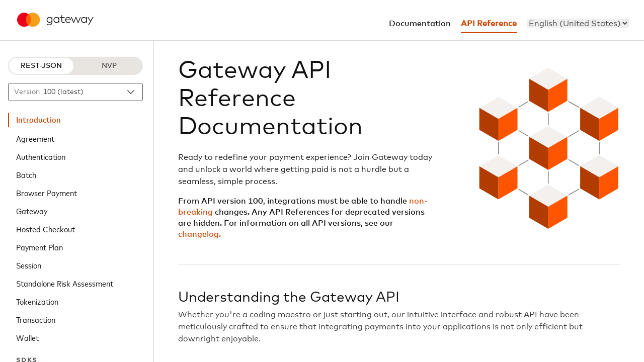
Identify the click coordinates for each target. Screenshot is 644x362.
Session (29, 265)
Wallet (27, 337)
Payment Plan (39, 247)
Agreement (35, 138)
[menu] (578, 23)
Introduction (38, 120)
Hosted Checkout (46, 229)
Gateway (32, 211)
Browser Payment (47, 193)
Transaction (36, 319)
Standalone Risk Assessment (65, 283)
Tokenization (37, 301)
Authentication (41, 156)
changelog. (199, 234)
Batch (26, 174)
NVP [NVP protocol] (109, 66)
